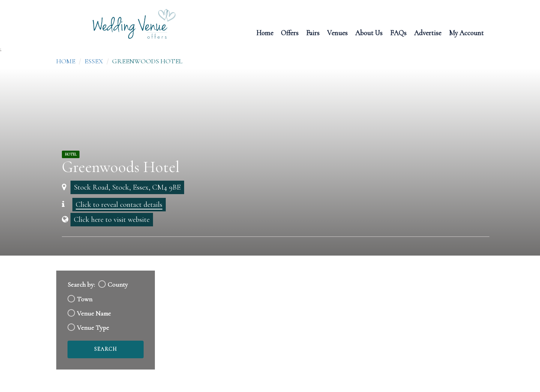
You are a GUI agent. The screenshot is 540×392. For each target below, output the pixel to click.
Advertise (428, 32)
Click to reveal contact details (119, 205)
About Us (369, 32)
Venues (337, 32)
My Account (466, 32)
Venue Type (93, 328)
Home (265, 32)
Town (85, 299)
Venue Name (94, 313)
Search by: (81, 285)
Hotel (71, 154)
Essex (94, 61)
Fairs (313, 32)
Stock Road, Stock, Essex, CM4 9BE (127, 187)
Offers (290, 32)
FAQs (398, 32)
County (118, 285)
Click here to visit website (112, 220)
